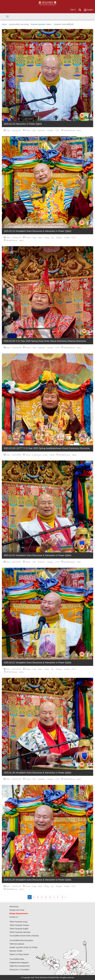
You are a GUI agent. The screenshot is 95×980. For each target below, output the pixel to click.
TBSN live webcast (17, 944)
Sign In (73, 10)
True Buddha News (17, 959)
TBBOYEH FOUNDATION (20, 966)
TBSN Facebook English (19, 929)
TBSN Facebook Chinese (19, 925)
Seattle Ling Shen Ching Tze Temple (24, 947)
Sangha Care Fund (17, 910)
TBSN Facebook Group (19, 922)
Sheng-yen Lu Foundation (19, 970)
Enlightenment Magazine (19, 963)
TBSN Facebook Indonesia (20, 932)
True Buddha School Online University (24, 936)
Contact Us (14, 917)
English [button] (89, 10)
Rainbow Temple (16, 951)
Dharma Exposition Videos (41, 24)
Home (4, 24)
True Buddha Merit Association (21, 940)
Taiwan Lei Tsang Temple (19, 954)
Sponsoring (14, 907)
